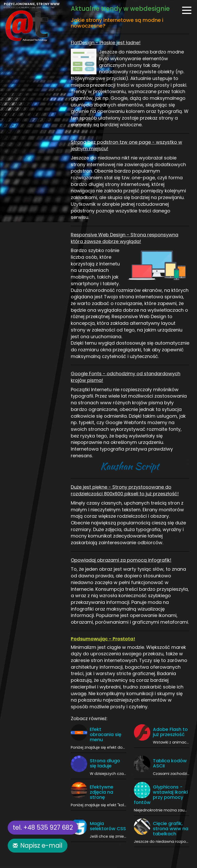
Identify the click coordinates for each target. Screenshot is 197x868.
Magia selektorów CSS (108, 826)
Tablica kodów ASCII (170, 763)
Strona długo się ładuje (105, 763)
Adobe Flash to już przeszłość (170, 732)
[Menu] (187, 10)
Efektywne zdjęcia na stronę (102, 792)
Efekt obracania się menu (106, 734)
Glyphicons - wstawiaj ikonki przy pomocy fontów (161, 794)
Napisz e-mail (41, 845)
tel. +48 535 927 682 (43, 827)
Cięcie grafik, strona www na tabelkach (171, 829)
